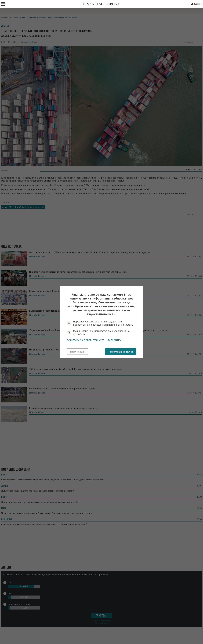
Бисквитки (114, 340)
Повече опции (77, 352)
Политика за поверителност (85, 340)
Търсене (196, 4)
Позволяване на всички (121, 352)
